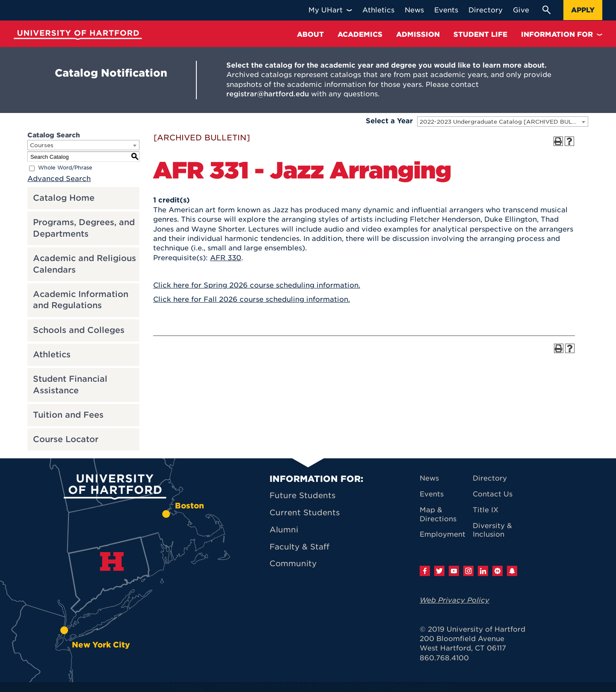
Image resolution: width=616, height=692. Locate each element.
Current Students (305, 512)
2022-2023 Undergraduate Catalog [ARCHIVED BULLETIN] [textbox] (504, 122)
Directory (490, 478)
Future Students (302, 495)
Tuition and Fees (68, 415)
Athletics (52, 355)
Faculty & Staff (299, 547)
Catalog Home (64, 198)
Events (432, 494)
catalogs (187, 687)
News (429, 478)
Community (293, 563)
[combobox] (503, 122)
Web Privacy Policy (455, 600)
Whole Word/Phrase (65, 168)
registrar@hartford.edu (268, 94)
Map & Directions (438, 514)
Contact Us (493, 494)
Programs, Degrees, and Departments (84, 228)
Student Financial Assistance (70, 385)
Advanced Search (59, 179)
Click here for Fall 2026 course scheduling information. (252, 299)
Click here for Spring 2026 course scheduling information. (257, 285)
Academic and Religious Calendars (84, 264)
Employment (443, 534)
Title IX (486, 510)
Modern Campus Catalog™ (408, 687)
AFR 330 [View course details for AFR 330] (226, 258)
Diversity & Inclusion (492, 530)
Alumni (284, 530)
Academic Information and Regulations (81, 300)
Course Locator (66, 439)
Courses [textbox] (42, 145)
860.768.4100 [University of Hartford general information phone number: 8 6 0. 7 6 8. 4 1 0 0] (444, 658)
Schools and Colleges (79, 330)
